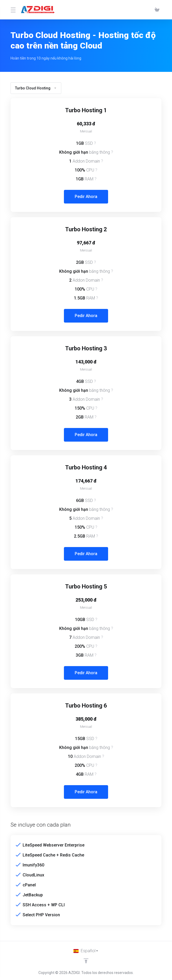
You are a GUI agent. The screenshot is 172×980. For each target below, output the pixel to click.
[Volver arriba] (86, 961)
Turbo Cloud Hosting (36, 88)
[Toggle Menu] (13, 10)
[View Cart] (157, 10)
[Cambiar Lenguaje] (86, 951)
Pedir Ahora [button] (86, 197)
